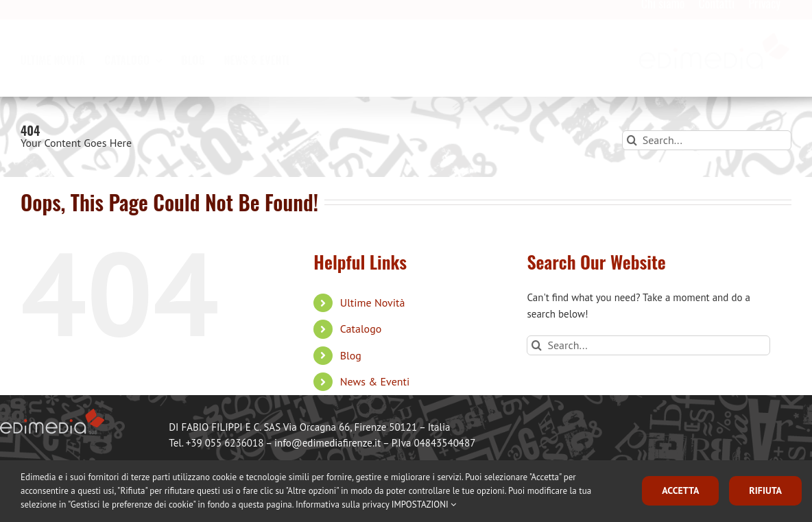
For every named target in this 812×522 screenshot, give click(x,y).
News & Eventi (375, 381)
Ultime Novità (373, 302)
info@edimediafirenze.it (327, 443)
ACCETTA (680, 490)
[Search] (632, 140)
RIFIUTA (765, 490)
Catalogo (361, 329)
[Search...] (707, 140)
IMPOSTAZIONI (424, 505)
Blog (351, 355)
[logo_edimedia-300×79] (714, 46)
